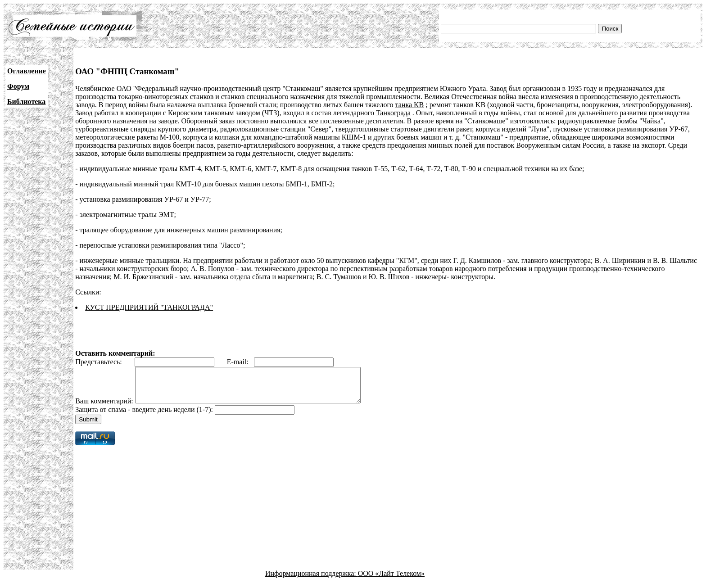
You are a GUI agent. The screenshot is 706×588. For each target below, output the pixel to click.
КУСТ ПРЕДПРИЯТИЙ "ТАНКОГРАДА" (149, 307)
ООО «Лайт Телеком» (391, 580)
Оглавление (27, 71)
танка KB (410, 105)
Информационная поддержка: (312, 580)
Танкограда (393, 113)
